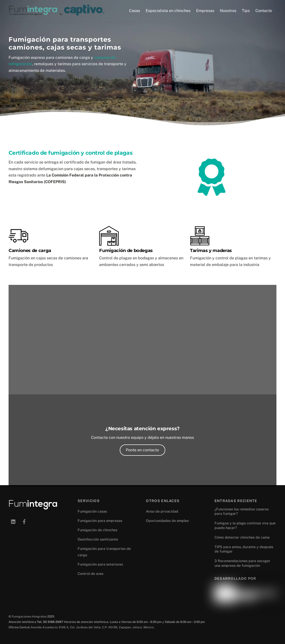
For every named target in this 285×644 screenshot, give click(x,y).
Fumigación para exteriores (100, 564)
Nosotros (228, 11)
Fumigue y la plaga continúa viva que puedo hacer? (245, 525)
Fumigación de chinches (97, 530)
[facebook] (24, 521)
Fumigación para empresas (100, 521)
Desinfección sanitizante (98, 539)
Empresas (205, 11)
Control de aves (90, 574)
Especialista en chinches (168, 11)
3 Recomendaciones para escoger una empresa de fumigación (242, 563)
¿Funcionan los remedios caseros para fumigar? (242, 511)
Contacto (264, 11)
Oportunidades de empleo (167, 521)
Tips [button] (246, 11)
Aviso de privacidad (162, 511)
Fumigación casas (92, 511)
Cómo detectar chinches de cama (242, 537)
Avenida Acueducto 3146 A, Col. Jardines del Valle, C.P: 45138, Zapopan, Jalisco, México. (93, 627)
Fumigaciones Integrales (29, 616)
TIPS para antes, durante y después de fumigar (244, 549)
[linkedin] (13, 521)
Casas (135, 11)
